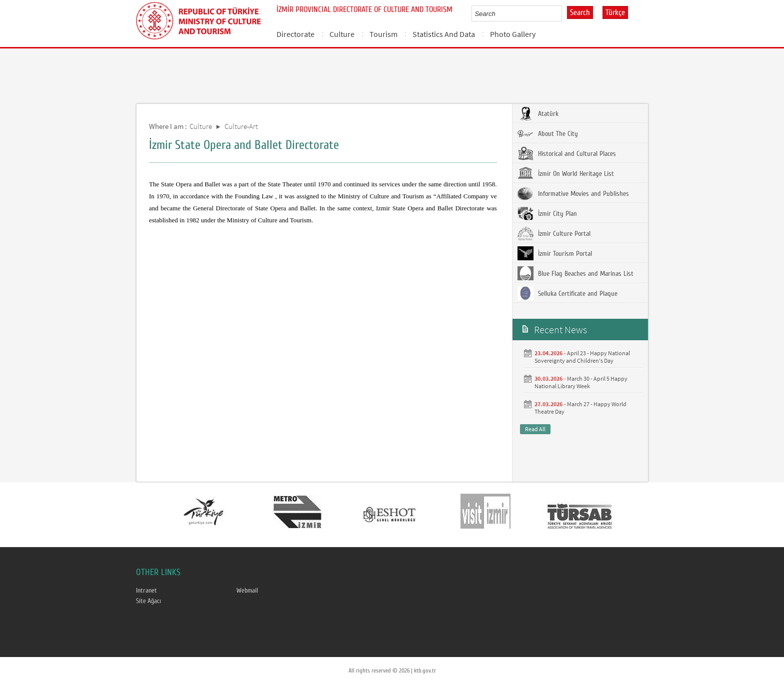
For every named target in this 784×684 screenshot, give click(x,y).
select (565, 13)
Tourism (383, 34)
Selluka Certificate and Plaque (567, 293)
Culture (342, 34)
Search (580, 12)
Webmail (247, 591)
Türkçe (615, 12)
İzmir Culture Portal (554, 233)
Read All (535, 429)
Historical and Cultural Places (567, 153)
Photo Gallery (513, 34)
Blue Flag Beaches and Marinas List (575, 273)
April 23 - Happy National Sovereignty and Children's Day (582, 357)
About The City (548, 133)
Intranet (146, 591)
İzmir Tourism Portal (555, 253)
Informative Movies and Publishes (573, 193)
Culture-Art (241, 126)
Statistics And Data (444, 34)
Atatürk (538, 113)
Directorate (295, 34)
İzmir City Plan (547, 213)
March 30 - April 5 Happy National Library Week (581, 382)
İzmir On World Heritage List (566, 173)
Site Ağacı (148, 601)
